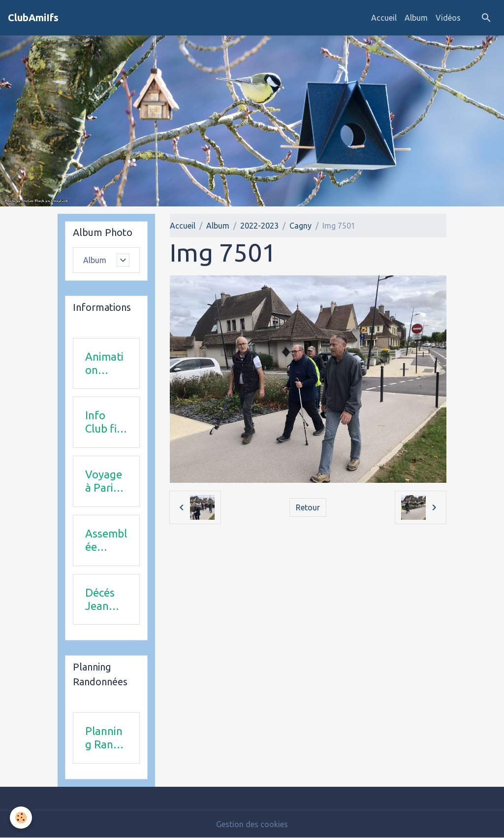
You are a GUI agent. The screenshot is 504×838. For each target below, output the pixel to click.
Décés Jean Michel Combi (101, 600)
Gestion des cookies (252, 824)
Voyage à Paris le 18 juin (104, 481)
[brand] (33, 18)
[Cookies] (21, 818)
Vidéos (448, 18)
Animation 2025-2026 (104, 364)
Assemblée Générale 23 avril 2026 (106, 540)
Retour (308, 507)
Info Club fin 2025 (104, 422)
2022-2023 (259, 226)
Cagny (300, 226)
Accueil (384, 18)
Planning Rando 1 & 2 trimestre (106, 738)
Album (416, 18)
